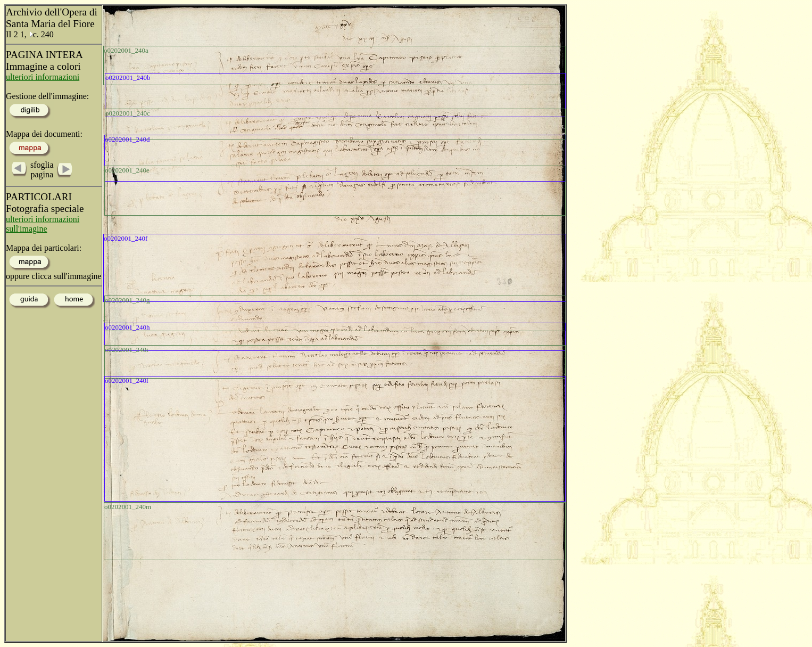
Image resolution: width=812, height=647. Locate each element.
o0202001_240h (127, 327)
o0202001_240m (128, 507)
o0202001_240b (128, 77)
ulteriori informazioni (43, 77)
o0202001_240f (126, 238)
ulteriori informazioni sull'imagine (43, 224)
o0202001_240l (127, 380)
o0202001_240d (127, 139)
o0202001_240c (128, 113)
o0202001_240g (127, 300)
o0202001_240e (127, 170)
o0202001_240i (127, 350)
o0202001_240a (126, 50)
